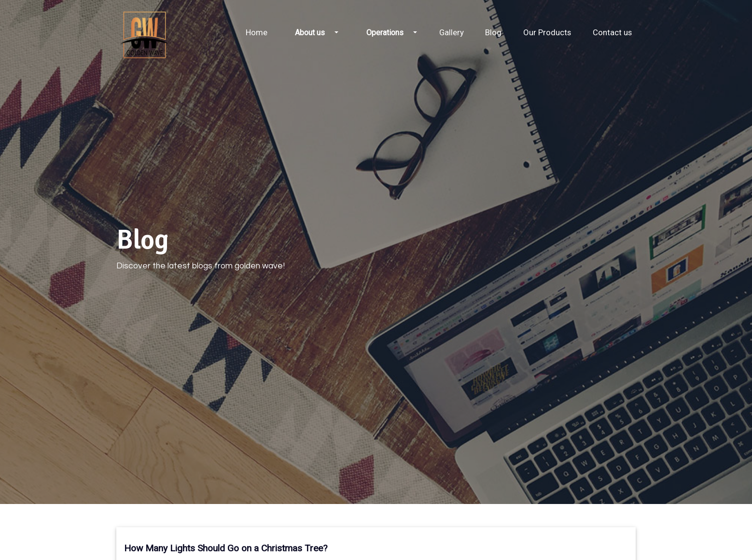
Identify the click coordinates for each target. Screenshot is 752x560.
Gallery (452, 32)
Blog (493, 32)
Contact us (612, 32)
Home (257, 32)
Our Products (547, 32)
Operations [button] (385, 33)
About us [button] (310, 33)
